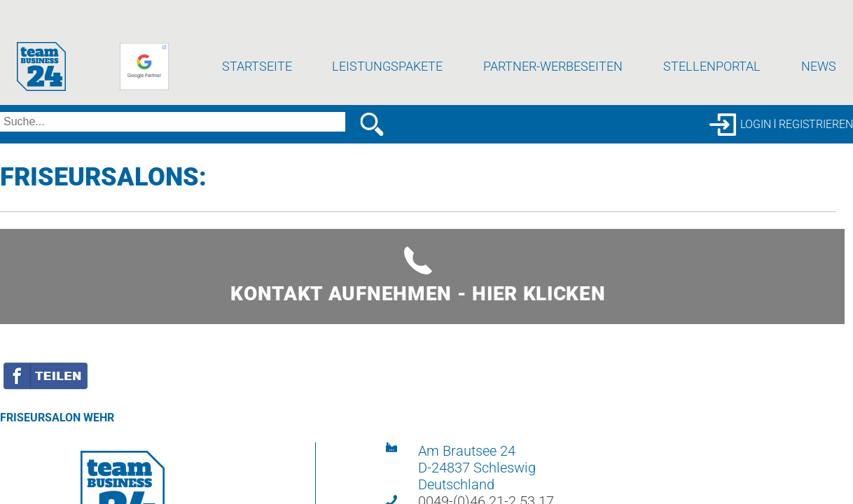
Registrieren (816, 124)
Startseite (257, 66)
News (819, 66)
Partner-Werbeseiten (553, 66)
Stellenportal (712, 66)
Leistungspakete (387, 66)
